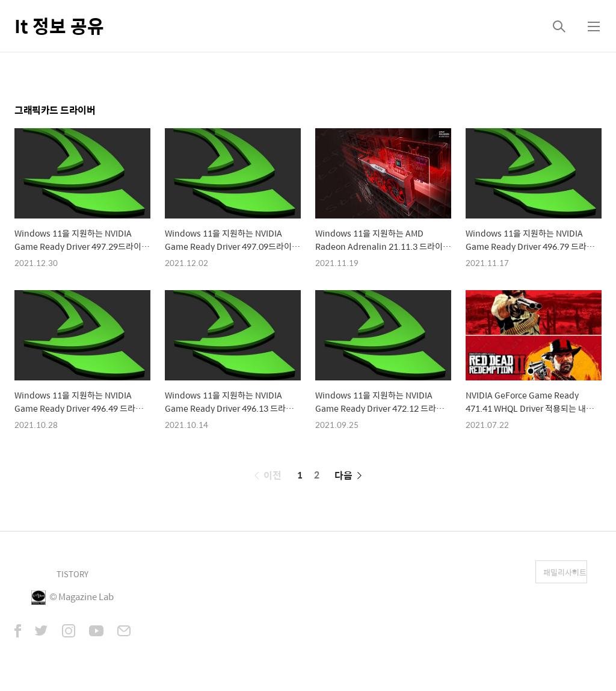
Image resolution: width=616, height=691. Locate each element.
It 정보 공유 (59, 26)
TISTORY (72, 574)
